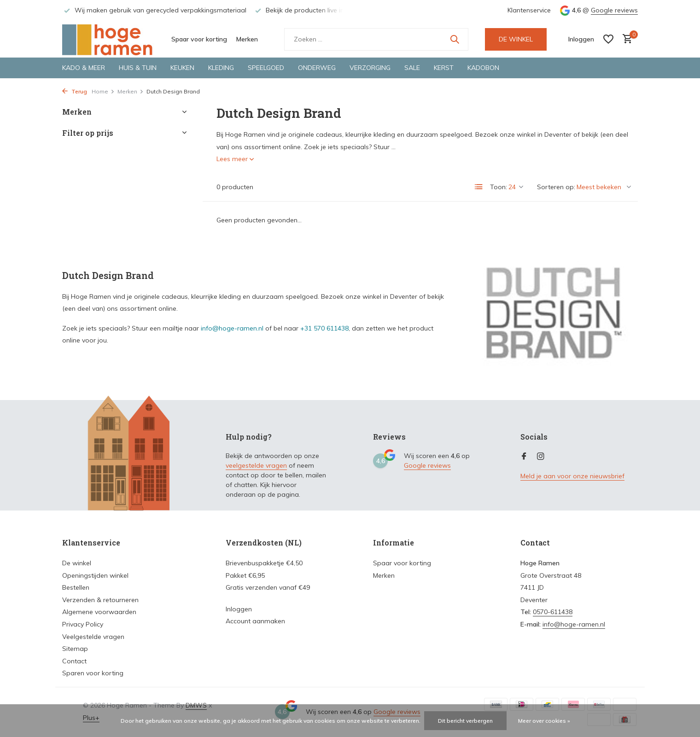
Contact (74, 661)
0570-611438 (553, 612)
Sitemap (75, 649)
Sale (412, 68)
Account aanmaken (255, 621)
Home (103, 91)
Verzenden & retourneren (100, 600)
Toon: (499, 187)
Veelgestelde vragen (93, 637)
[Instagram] (541, 457)
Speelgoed (266, 68)
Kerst (444, 68)
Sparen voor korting (93, 673)
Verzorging (370, 68)
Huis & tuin (138, 68)
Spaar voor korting (199, 39)
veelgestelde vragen (256, 465)
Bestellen (76, 587)
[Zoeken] (376, 39)
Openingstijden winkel (95, 575)
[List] (479, 187)
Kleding (221, 68)
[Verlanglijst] (608, 39)
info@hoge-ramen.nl (232, 328)
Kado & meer (84, 68)
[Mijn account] (581, 39)
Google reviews (614, 10)
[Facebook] (524, 457)
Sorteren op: (556, 187)
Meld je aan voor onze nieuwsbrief (572, 476)
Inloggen (239, 609)
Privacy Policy (83, 624)
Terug (75, 91)
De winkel (77, 563)
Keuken (182, 68)
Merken (247, 39)
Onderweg (317, 68)
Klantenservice (529, 10)
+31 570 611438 (324, 328)
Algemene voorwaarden (99, 612)
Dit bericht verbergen (465, 721)
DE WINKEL (516, 39)
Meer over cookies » (544, 721)
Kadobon (483, 68)
